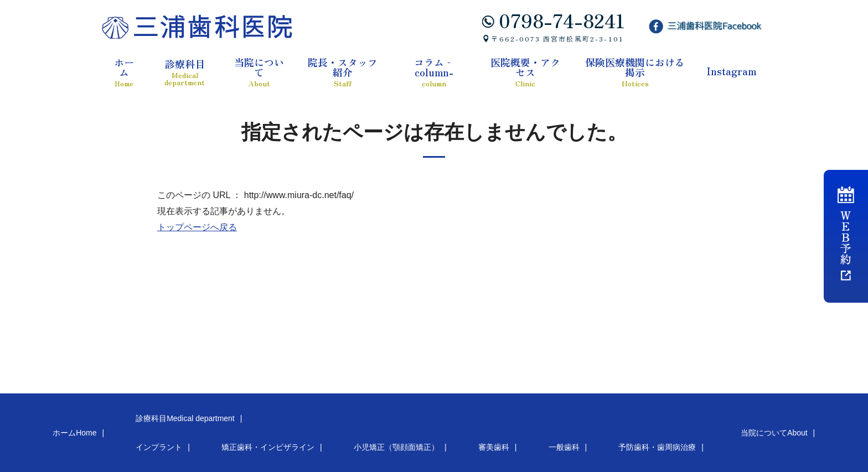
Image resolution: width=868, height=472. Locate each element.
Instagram (731, 71)
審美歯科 (338, 424)
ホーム (124, 72)
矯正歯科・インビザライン (175, 424)
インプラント (97, 424)
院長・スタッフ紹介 (342, 72)
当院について (259, 72)
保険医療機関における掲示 (635, 72)
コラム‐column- (434, 72)
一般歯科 (380, 424)
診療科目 (185, 72)
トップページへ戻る (197, 227)
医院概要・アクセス (525, 72)
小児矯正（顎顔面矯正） (271, 424)
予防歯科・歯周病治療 (443, 424)
